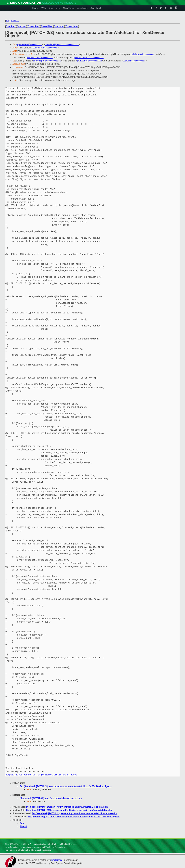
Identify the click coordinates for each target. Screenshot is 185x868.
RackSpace (57, 860)
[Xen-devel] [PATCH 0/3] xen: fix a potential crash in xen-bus (51, 798)
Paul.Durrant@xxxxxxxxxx (40, 57)
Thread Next (47, 26)
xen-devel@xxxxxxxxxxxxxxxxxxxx (62, 44)
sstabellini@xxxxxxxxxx (134, 61)
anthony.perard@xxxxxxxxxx (47, 61)
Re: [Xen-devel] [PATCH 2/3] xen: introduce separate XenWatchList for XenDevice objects (66, 786)
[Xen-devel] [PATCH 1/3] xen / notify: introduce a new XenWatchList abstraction (67, 807)
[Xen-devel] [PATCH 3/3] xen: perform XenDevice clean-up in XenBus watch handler (69, 810)
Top (7, 21)
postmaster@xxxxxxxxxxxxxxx (89, 57)
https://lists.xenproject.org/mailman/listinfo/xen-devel (41, 775)
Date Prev (11, 26)
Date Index (59, 26)
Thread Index (72, 26)
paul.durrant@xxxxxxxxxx (45, 48)
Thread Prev (33, 26)
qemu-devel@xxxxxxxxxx (30, 44)
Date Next (21, 26)
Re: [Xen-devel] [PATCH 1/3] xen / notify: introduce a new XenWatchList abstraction (75, 813)
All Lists (15, 21)
